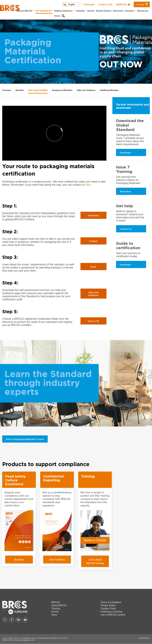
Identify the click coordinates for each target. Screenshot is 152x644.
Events (91, 11)
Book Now (125, 191)
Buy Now (19, 559)
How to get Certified (38, 90)
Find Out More (57, 559)
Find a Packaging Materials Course (25, 439)
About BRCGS (25, 11)
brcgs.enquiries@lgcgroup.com (24, 640)
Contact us (104, 4)
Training (80, 11)
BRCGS (56, 602)
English (72, 4)
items (140, 4)
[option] (19, 519)
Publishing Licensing (111, 612)
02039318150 (7, 640)
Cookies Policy (108, 609)
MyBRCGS (122, 4)
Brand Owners (104, 11)
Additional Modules (109, 90)
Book (93, 267)
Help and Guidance (86, 90)
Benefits (20, 90)
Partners (129, 11)
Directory (118, 11)
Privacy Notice (108, 605)
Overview (7, 90)
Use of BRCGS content (113, 615)
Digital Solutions (63, 11)
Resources (143, 11)
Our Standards (43, 11)
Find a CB (93, 321)
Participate (89, 4)
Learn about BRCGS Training (95, 561)
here (88, 185)
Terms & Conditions (111, 602)
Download (93, 215)
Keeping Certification (62, 90)
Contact (93, 241)
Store (57, 16)
